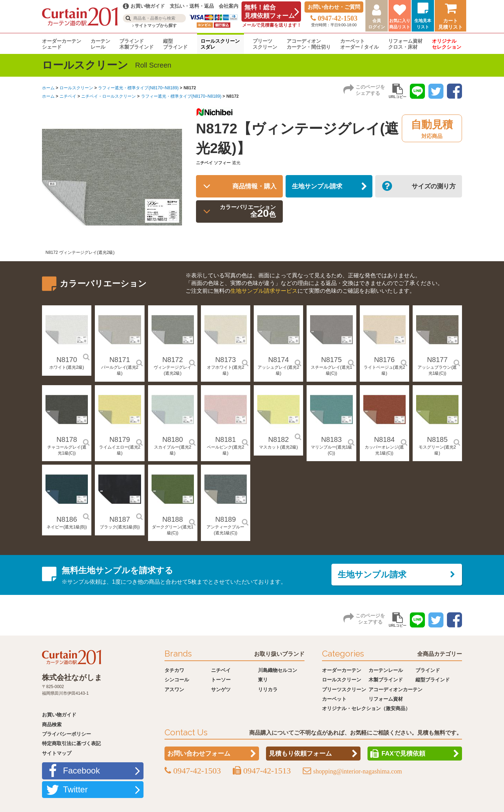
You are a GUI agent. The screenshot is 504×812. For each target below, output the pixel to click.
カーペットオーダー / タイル (359, 44)
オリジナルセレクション (447, 44)
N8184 (384, 439)
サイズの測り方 (430, 187)
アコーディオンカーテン (395, 689)
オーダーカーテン (342, 670)
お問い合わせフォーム (199, 754)
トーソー (221, 680)
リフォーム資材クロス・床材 (405, 44)
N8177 (437, 360)
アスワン (174, 689)
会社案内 (229, 6)
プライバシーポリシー (66, 734)
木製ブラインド (386, 680)
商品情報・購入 (251, 187)
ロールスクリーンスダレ (220, 44)
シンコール (177, 680)
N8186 (67, 519)
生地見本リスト (423, 24)
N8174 (278, 360)
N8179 (120, 439)
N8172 (173, 360)
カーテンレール (100, 44)
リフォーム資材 (386, 699)
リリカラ (268, 689)
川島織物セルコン (278, 670)
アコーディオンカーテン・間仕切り (309, 44)
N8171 (120, 360)
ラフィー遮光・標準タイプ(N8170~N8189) (138, 88)
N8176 (384, 360)
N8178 (67, 439)
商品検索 (52, 724)
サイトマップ (57, 753)
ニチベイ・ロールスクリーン (108, 96)
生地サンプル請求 (321, 187)
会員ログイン (377, 24)
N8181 (226, 439)
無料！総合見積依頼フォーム (269, 12)
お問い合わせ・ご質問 (334, 7)
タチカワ (174, 670)
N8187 (120, 519)
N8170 (67, 360)
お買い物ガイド (59, 715)
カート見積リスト (450, 24)
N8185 (437, 439)
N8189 (226, 519)
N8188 (173, 519)
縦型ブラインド (175, 44)
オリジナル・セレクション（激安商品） (366, 708)
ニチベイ (68, 96)
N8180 (173, 439)
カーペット (334, 699)
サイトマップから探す (155, 26)
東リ (263, 680)
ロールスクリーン (76, 88)
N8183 (331, 439)
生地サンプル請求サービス (264, 291)
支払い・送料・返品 (192, 6)
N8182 (278, 439)
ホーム (48, 88)
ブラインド (428, 670)
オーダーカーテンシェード (62, 44)
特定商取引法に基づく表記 (71, 743)
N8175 (331, 360)
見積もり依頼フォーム (300, 754)
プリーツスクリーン (265, 44)
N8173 (226, 360)
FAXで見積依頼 (403, 754)
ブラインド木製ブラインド (136, 44)
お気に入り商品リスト (400, 24)
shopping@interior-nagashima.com (358, 771)
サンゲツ (221, 689)
